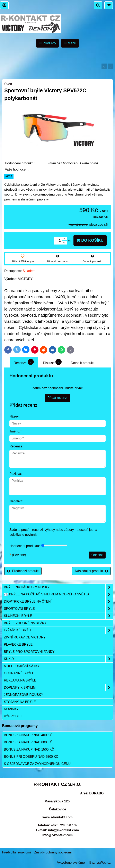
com (57, 835)
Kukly (58, 659)
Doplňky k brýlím (58, 688)
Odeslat (97, 555)
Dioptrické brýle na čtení (58, 602)
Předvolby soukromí (16, 852)
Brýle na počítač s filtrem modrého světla (58, 594)
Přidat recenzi (57, 398)
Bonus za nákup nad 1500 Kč (29, 749)
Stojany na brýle (20, 702)
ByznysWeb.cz (100, 863)
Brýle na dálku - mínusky (58, 587)
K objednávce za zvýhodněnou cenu (37, 764)
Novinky (11, 709)
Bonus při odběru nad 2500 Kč (31, 757)
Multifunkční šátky (22, 666)
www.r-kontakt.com (58, 817)
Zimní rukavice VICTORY (25, 637)
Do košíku (90, 240)
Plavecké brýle (18, 644)
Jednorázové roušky (24, 695)
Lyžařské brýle (58, 630)
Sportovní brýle (58, 609)
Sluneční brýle (58, 616)
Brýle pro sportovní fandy (29, 652)
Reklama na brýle (20, 680)
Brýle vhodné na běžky (25, 623)
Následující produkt (91, 571)
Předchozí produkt (23, 571)
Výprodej (13, 716)
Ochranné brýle (19, 673)
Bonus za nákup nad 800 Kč (28, 742)
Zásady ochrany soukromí (53, 852)
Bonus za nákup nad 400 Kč (28, 735)
